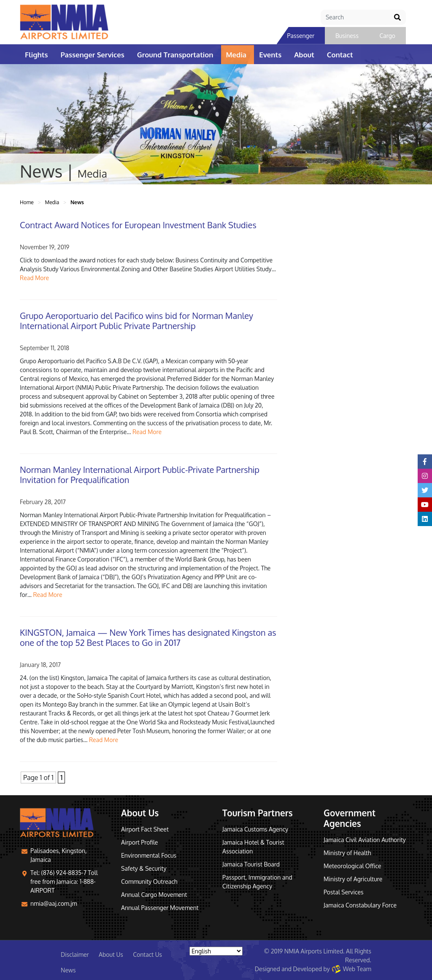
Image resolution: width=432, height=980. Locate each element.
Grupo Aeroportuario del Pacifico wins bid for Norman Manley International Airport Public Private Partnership (136, 321)
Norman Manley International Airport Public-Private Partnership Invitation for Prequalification (140, 475)
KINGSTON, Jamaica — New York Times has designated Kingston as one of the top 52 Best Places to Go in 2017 (148, 637)
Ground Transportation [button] (175, 55)
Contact (340, 55)
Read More (34, 278)
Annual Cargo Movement (154, 895)
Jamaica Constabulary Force (360, 905)
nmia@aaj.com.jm (54, 903)
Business (347, 36)
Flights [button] (36, 55)
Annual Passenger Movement (160, 908)
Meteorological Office (352, 866)
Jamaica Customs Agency (255, 829)
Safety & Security (144, 868)
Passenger (301, 36)
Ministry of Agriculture (353, 879)
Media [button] (236, 55)
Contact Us (147, 954)
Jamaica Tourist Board (251, 864)
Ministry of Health (347, 853)
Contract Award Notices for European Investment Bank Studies (138, 225)
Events (270, 55)
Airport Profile (139, 842)
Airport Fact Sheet (145, 829)
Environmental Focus (149, 855)
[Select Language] (216, 951)
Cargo (387, 36)
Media (52, 202)
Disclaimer (75, 954)
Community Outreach (149, 881)
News (68, 970)
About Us (111, 954)
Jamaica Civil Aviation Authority (365, 840)
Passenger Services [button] (93, 55)
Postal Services (344, 892)
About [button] (304, 55)
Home (27, 202)
